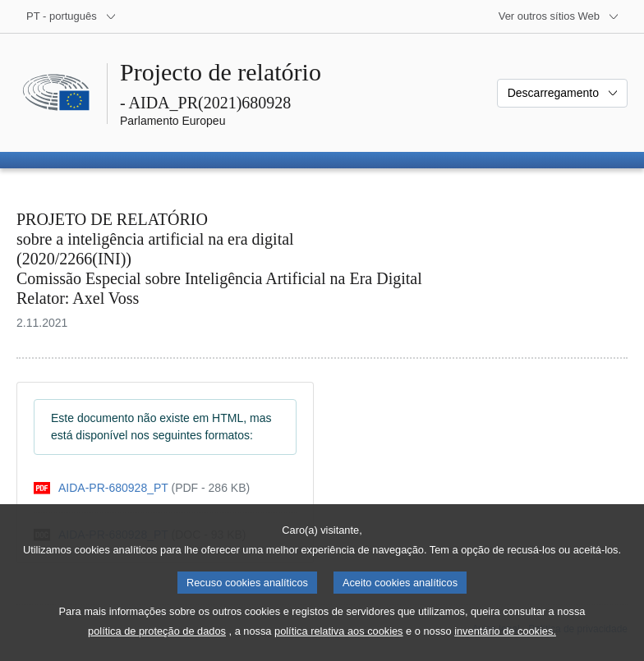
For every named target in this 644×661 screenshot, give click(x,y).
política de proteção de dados (157, 645)
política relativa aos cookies (339, 645)
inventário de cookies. (505, 645)
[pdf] (142, 488)
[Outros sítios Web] (559, 16)
